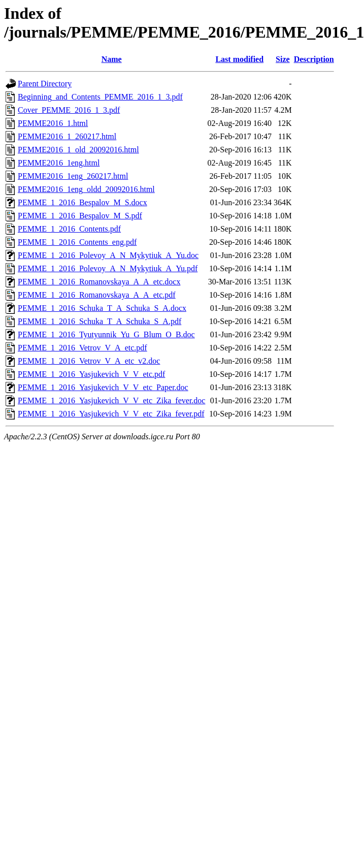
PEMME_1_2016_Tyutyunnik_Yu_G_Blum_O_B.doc (106, 334)
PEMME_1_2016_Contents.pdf (69, 229)
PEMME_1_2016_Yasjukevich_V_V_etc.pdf (91, 374)
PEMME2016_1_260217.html (67, 136)
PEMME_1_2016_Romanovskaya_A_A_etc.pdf (97, 295)
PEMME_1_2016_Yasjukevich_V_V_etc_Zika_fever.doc (111, 400)
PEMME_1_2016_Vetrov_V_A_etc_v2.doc (89, 361)
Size (283, 59)
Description (314, 59)
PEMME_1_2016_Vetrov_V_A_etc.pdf (82, 348)
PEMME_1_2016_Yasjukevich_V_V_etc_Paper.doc (103, 387)
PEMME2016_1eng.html (59, 163)
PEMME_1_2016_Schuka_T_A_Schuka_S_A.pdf (100, 321)
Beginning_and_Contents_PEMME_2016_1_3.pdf (100, 97)
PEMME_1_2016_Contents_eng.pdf (77, 242)
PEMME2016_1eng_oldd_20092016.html (86, 189)
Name (112, 59)
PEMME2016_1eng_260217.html (73, 176)
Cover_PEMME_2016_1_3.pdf (69, 110)
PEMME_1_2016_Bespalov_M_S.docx (82, 202)
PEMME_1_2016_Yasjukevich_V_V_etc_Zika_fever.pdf (111, 414)
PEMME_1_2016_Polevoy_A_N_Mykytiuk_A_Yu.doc (108, 255)
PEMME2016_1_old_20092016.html (78, 150)
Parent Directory (45, 84)
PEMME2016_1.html (53, 123)
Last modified (239, 59)
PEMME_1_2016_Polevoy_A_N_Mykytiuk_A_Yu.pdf (108, 268)
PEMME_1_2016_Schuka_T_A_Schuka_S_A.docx (102, 308)
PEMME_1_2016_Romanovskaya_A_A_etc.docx (99, 282)
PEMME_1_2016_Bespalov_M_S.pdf (80, 216)
